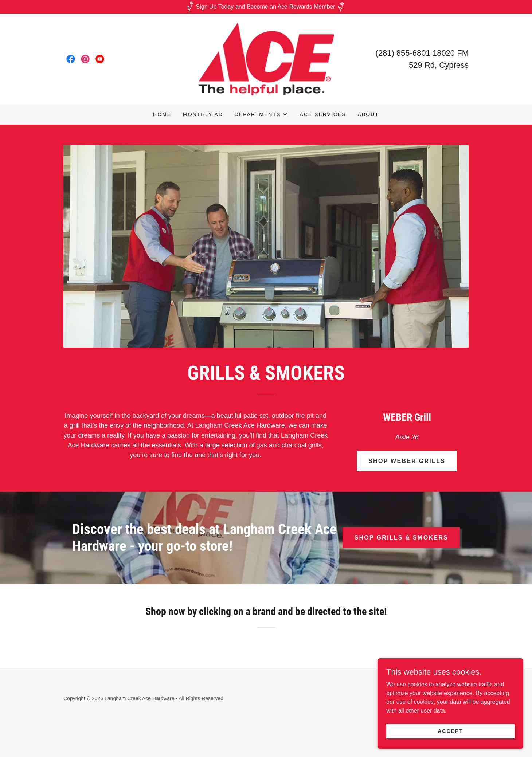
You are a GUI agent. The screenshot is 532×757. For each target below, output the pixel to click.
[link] (71, 59)
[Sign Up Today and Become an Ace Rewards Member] (266, 7)
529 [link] (416, 65)
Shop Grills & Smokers (401, 538)
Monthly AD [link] (203, 114)
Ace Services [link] (323, 114)
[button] (261, 114)
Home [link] (162, 114)
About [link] (368, 114)
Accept (450, 731)
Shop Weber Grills (407, 461)
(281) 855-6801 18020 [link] (415, 53)
